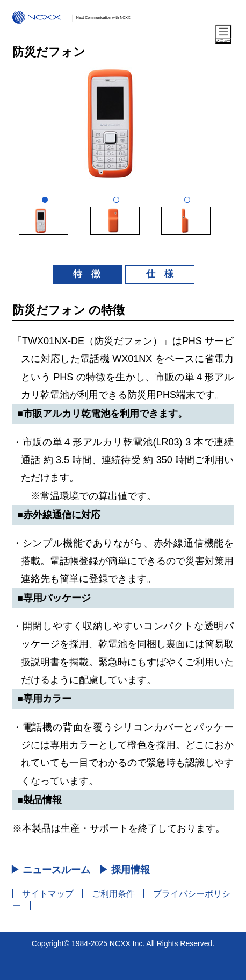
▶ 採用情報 (124, 870)
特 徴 (87, 274)
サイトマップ (48, 894)
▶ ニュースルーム (50, 870)
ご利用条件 (113, 894)
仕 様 (160, 274)
